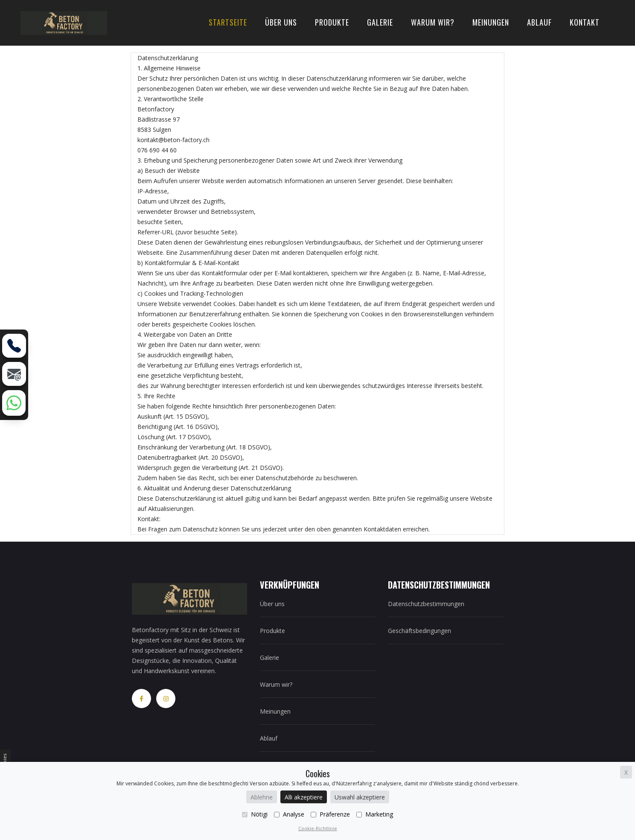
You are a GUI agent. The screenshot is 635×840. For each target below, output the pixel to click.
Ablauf (539, 22)
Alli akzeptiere (304, 797)
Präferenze (330, 814)
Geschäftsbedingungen (419, 631)
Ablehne (262, 797)
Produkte (332, 22)
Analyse (289, 814)
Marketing (375, 814)
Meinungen (491, 22)
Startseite (228, 22)
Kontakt (585, 22)
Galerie (380, 22)
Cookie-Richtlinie (318, 828)
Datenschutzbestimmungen (426, 604)
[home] (64, 22)
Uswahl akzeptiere (360, 797)
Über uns (281, 22)
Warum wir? (433, 22)
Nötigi (255, 814)
